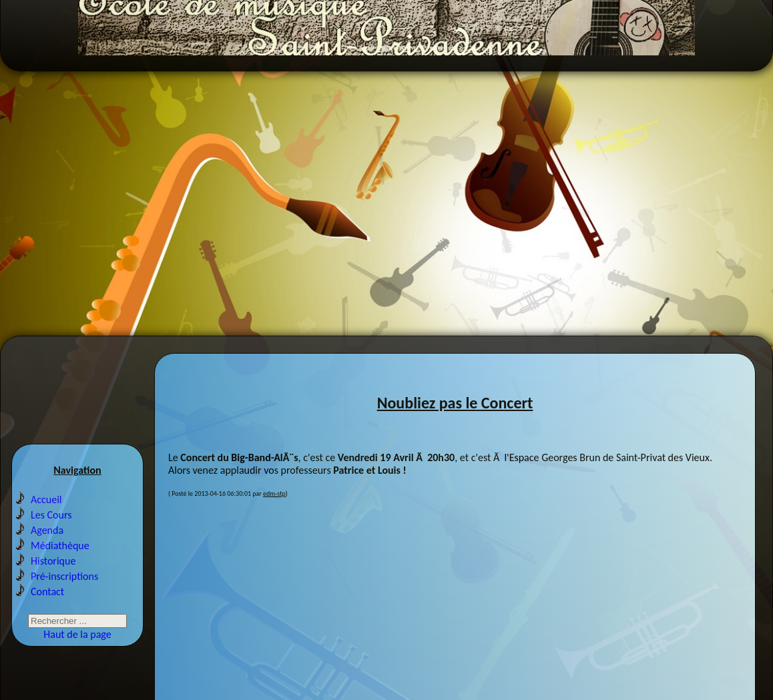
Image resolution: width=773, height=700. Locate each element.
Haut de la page (77, 656)
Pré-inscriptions (64, 598)
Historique (53, 582)
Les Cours (51, 536)
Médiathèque (60, 567)
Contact (47, 613)
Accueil (46, 521)
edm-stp (274, 510)
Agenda (47, 552)
